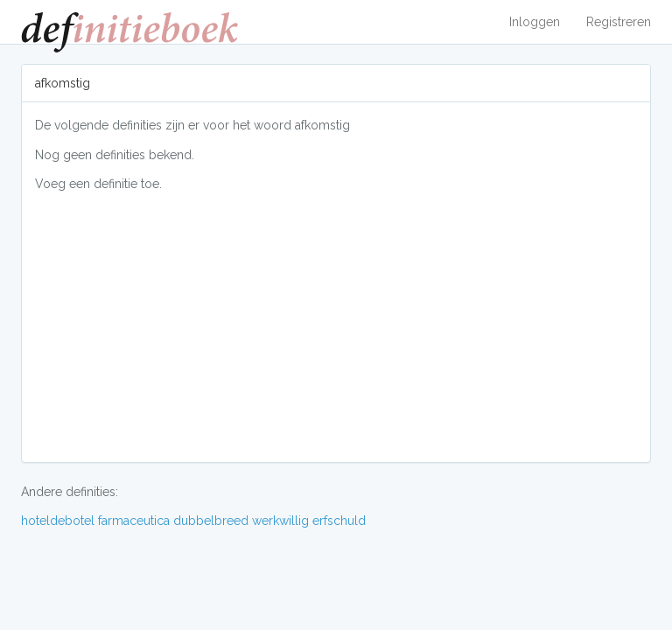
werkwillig (280, 521)
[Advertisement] (336, 326)
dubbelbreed (211, 521)
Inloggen (535, 22)
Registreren (619, 22)
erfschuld (339, 521)
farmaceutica (134, 521)
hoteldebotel (58, 521)
